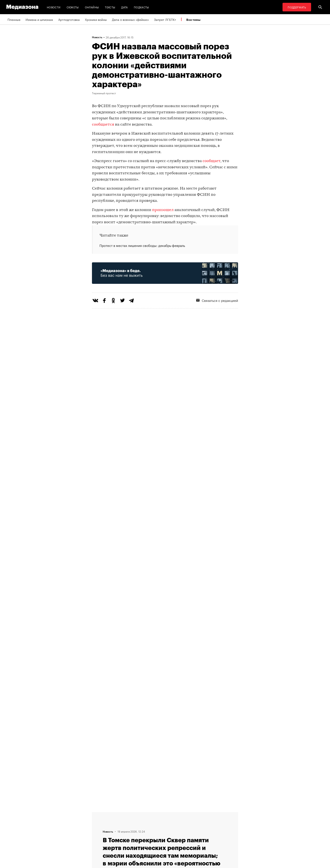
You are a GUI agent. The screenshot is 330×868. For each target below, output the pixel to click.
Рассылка (153, 822)
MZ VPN (152, 830)
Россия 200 (155, 838)
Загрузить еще (165, 675)
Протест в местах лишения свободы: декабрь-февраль (142, 245)
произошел (163, 210)
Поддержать (297, 7)
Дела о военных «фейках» (130, 19)
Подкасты (141, 7)
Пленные (14, 19)
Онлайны (92, 7)
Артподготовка (69, 19)
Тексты (110, 7)
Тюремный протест (104, 93)
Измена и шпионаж (39, 19)
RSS (151, 814)
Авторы (99, 830)
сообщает (212, 161)
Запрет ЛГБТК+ (165, 19)
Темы (97, 838)
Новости (54, 7)
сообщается (103, 125)
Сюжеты (73, 7)
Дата (124, 7)
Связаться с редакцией (217, 300)
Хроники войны (96, 19)
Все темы (193, 20)
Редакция (100, 814)
